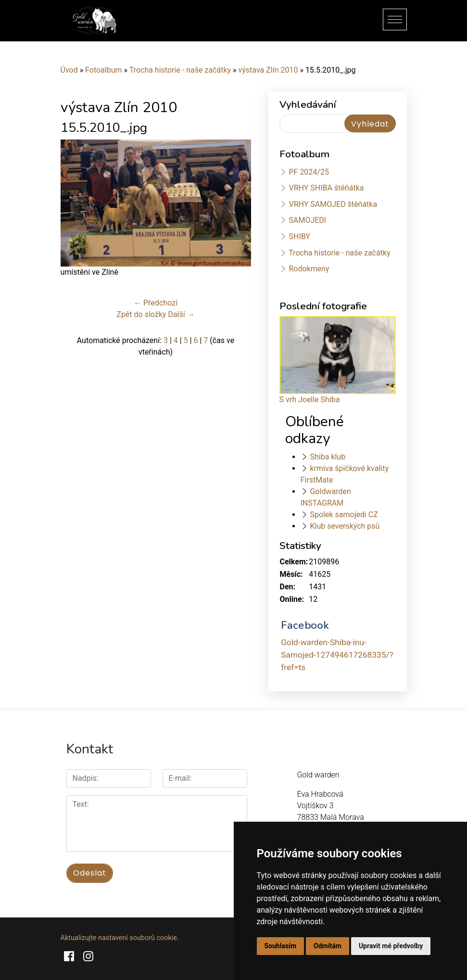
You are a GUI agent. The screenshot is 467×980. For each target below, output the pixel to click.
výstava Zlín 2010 (268, 70)
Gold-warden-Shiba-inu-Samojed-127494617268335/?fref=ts (337, 655)
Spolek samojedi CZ (344, 515)
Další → (181, 314)
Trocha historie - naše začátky (180, 70)
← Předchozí (156, 303)
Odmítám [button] (328, 946)
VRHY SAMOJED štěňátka (333, 204)
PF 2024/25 (309, 172)
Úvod (69, 70)
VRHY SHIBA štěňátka (326, 188)
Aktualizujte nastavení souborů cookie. (120, 938)
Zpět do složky (141, 314)
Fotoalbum (103, 70)
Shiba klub (328, 457)
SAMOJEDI (307, 220)
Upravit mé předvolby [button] (391, 946)
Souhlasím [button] (281, 946)
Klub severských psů (345, 526)
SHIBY (299, 236)
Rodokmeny (309, 269)
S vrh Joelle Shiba (310, 400)
